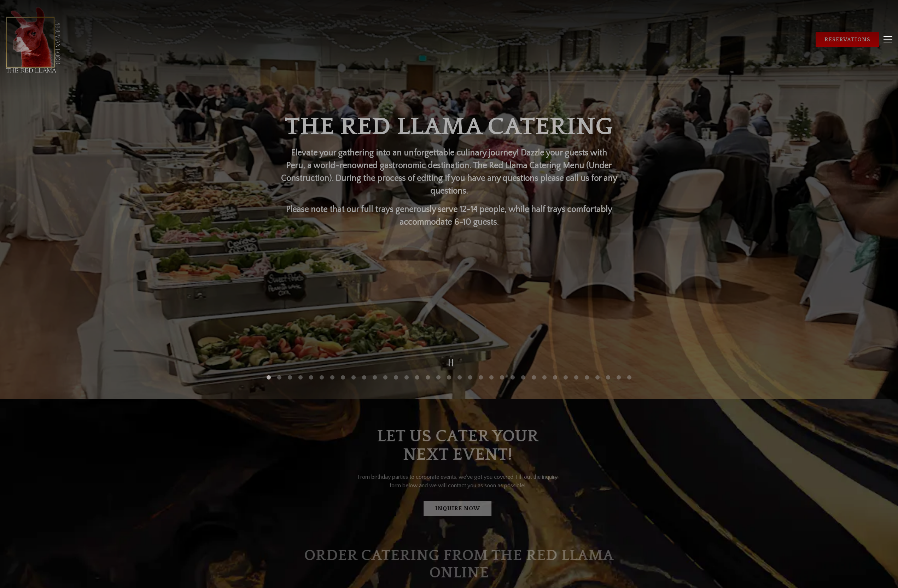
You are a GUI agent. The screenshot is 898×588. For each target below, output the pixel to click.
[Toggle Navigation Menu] (888, 39)
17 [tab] (438, 319)
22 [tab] (491, 319)
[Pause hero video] (449, 302)
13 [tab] (396, 319)
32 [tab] (597, 319)
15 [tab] (417, 319)
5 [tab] (311, 319)
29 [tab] (566, 319)
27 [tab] (544, 319)
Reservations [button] (847, 40)
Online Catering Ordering (462, 535)
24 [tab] (513, 319)
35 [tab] (629, 319)
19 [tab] (460, 319)
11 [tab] (375, 319)
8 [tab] (343, 319)
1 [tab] (269, 319)
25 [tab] (523, 319)
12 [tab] (385, 319)
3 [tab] (290, 319)
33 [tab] (608, 319)
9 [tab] (354, 319)
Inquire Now (462, 450)
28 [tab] (555, 319)
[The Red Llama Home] (34, 39)
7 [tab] (332, 319)
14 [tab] (407, 319)
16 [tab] (428, 319)
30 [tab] (576, 319)
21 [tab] (481, 319)
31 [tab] (587, 319)
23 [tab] (502, 319)
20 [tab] (470, 319)
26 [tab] (534, 319)
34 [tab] (619, 319)
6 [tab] (322, 319)
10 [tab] (364, 319)
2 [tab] (279, 319)
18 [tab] (449, 319)
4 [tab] (301, 319)
